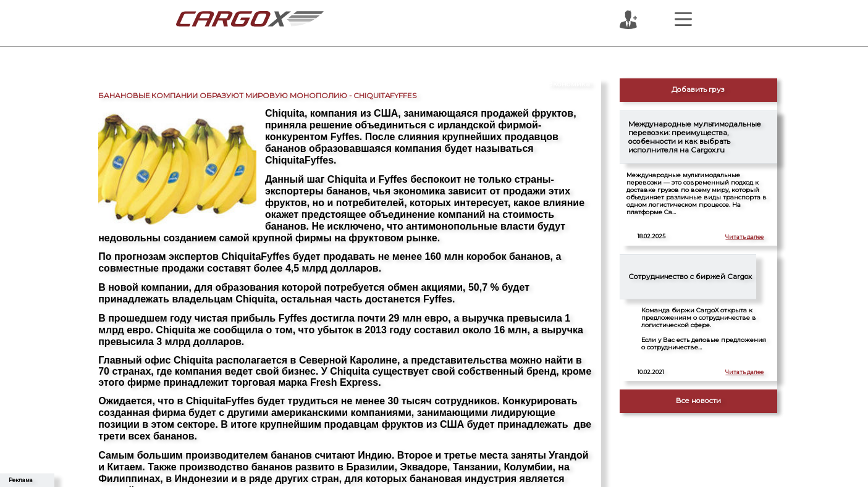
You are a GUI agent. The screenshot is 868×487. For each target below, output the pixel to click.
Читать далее (744, 236)
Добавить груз (698, 89)
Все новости (698, 401)
